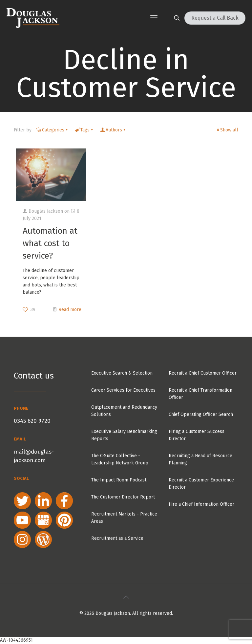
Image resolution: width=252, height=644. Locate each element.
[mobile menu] (154, 18)
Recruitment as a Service (117, 538)
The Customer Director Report (123, 497)
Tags (84, 130)
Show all (227, 130)
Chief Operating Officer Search (201, 414)
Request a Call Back (215, 18)
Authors (113, 130)
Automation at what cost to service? (50, 243)
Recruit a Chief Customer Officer (203, 373)
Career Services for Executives (123, 390)
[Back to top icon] (126, 597)
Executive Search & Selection (122, 373)
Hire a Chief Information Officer (201, 504)
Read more (70, 310)
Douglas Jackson (46, 211)
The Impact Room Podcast (119, 480)
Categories (53, 130)
